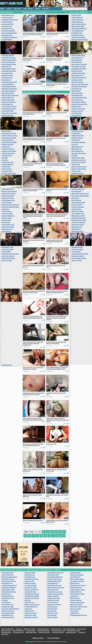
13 (45, 536)
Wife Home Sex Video (8, 258)
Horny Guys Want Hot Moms (11, 207)
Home (2, 9)
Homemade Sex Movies (9, 109)
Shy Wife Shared (7, 40)
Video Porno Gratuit (8, 227)
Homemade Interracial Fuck (10, 254)
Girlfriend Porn (6, 231)
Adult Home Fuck (7, 229)
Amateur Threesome (8, 216)
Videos (37, 9)
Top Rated (17, 9)
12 (41, 536)
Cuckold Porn (5, 634)
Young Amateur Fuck (8, 200)
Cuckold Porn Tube (8, 162)
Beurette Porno (6, 131)
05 (56, 532)
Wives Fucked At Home (9, 64)
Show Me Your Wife (8, 93)
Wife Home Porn (7, 156)
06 (60, 532)
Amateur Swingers (7, 164)
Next (63, 536)
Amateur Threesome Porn (10, 136)
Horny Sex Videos (7, 214)
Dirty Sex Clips (6, 220)
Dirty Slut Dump (7, 211)
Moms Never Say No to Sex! (10, 205)
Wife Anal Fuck (6, 80)
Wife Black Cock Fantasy (9, 89)
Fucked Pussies (7, 218)
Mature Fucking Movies (69, 629)
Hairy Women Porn (8, 29)
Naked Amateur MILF (8, 100)
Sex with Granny (7, 203)
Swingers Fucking (7, 75)
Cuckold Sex (82, 632)
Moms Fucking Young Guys (10, 95)
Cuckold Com (6, 147)
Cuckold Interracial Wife (9, 142)
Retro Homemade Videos (9, 33)
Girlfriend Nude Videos (9, 69)
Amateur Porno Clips (8, 153)
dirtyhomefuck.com (30, 642)
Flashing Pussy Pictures (74, 631)
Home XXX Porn (7, 169)
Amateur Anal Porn (8, 145)
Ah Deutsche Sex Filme (9, 138)
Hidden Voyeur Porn (56, 629)
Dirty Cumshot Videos (9, 62)
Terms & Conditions (53, 638)
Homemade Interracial (43, 629)
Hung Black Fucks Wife (9, 133)
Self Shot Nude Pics (6, 632)
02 (44, 532)
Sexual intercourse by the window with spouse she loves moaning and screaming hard (33, 344)
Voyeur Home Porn (8, 24)
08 (25, 536)
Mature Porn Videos (8, 196)
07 (64, 532)
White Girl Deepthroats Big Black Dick (33, 520)
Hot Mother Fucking (8, 55)
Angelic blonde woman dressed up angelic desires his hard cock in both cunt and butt (57, 420)
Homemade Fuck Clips (9, 71)
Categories (19, 629)
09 (29, 536)
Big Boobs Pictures (19, 632)
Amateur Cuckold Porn (9, 102)
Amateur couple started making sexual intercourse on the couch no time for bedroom (56, 318)
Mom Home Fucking (8, 256)
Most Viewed (28, 9)
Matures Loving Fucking (9, 191)
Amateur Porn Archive (9, 194)
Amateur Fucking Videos (8, 629)
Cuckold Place (6, 167)
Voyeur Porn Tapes (8, 249)
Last (58, 536)
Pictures (45, 9)
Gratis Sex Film (7, 67)
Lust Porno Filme (7, 171)
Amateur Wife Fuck (8, 98)
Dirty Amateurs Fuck (8, 225)
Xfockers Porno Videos (9, 173)
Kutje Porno (5, 209)
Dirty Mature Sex (7, 26)
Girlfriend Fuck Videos (30, 629)
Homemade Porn (7, 365)
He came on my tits (51, 444)
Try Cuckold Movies (8, 84)
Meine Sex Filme (7, 260)
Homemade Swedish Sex (9, 37)
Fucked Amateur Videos (9, 106)
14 (49, 536)
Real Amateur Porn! (8, 15)
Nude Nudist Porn (7, 73)
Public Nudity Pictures (19, 631)
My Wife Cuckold (7, 22)
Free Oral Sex (6, 222)
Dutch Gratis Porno (8, 140)
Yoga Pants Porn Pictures (59, 631)
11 (37, 536)
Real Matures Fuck (8, 247)
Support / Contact (38, 638)
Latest (9, 9)
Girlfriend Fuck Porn (8, 149)
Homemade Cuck (7, 35)
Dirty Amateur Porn (8, 189)
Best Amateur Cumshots (9, 113)
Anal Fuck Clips (82, 629)
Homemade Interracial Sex (10, 20)
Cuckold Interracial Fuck (9, 82)
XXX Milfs (5, 158)
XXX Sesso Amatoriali (9, 31)
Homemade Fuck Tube (9, 58)
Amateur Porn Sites (8, 198)
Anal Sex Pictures (31, 631)
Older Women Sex (7, 104)
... (53, 536)
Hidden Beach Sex (7, 115)
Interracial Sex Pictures (44, 631)
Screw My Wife (6, 252)
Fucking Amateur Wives (9, 60)
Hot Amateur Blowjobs (9, 91)
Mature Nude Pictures (31, 632)
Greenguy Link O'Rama (9, 151)
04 (52, 532)
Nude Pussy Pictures (44, 632)
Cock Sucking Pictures (58, 632)
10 (33, 536)
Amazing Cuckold (7, 17)
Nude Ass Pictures (6, 631)
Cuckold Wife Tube (8, 111)
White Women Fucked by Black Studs (33, 84)
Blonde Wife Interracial (9, 87)
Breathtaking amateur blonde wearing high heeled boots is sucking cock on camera (33, 216)
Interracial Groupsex (71, 632)
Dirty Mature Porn (7, 78)
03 (48, 532)
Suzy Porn (5, 160)
